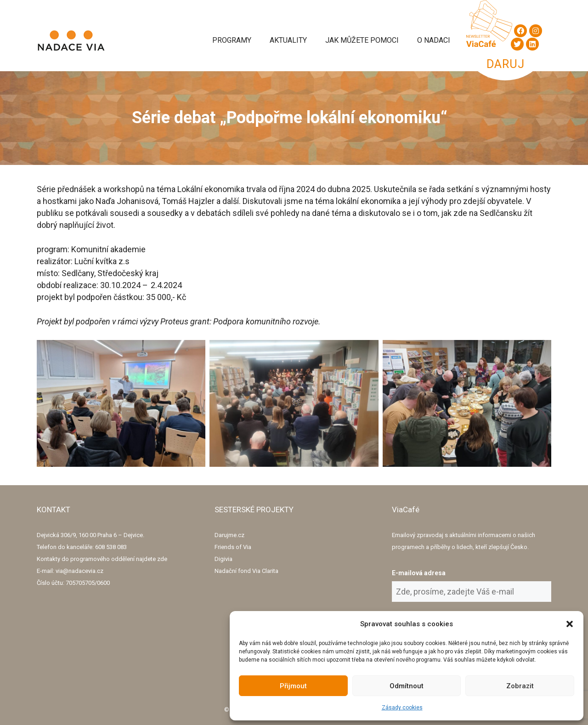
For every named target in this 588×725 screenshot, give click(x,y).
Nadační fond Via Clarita (246, 571)
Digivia (223, 559)
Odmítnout (407, 686)
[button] (570, 624)
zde (162, 559)
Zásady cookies (402, 708)
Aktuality (288, 40)
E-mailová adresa (419, 573)
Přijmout (293, 686)
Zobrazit (520, 686)
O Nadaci (434, 40)
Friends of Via (233, 547)
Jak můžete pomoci (362, 40)
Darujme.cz (229, 535)
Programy (232, 40)
